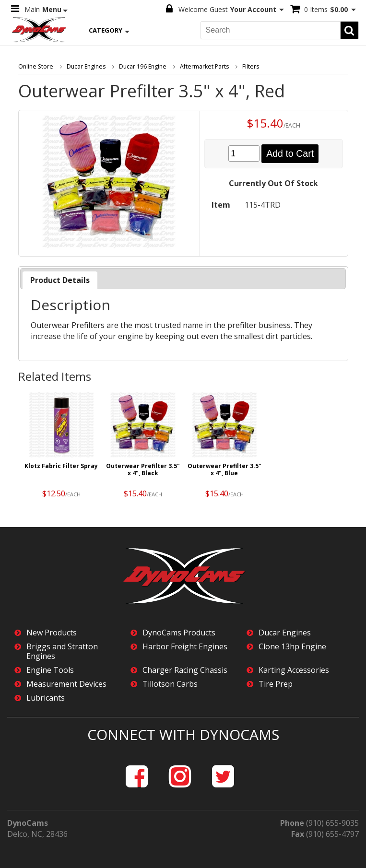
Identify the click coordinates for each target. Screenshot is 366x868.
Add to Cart (290, 153)
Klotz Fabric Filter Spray (61, 465)
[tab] (60, 280)
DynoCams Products (179, 632)
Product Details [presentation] (60, 280)
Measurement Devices (66, 684)
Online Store (35, 66)
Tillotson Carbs (170, 684)
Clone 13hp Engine (292, 646)
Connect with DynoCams (183, 734)
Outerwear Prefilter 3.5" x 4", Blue (224, 469)
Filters (247, 66)
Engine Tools (50, 670)
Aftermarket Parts (201, 66)
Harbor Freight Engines (185, 646)
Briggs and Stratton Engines (62, 651)
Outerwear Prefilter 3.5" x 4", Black (143, 469)
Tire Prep (276, 684)
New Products (52, 632)
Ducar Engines (84, 66)
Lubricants (46, 698)
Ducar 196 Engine (141, 66)
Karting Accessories (294, 670)
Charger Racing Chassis (185, 670)
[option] (61, 447)
